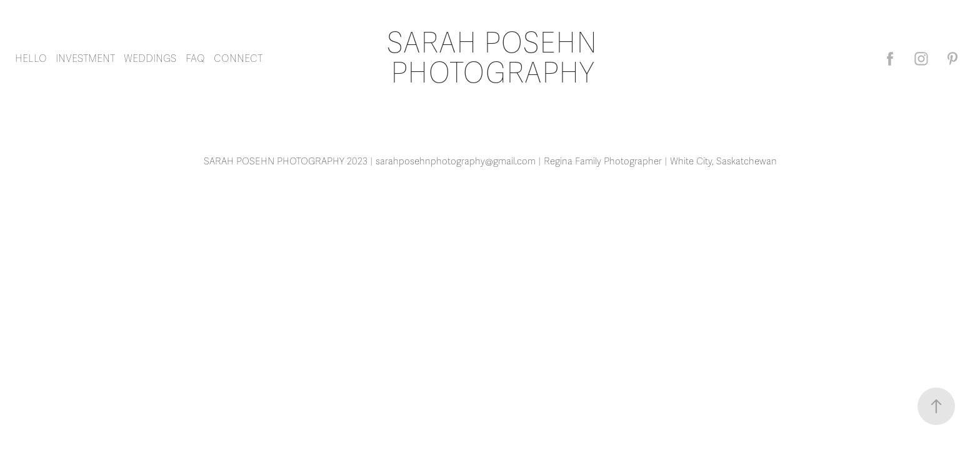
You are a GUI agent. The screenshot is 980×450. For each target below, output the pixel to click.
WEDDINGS (150, 59)
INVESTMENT (85, 59)
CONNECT (238, 59)
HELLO (31, 59)
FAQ (195, 59)
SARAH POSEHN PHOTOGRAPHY (496, 58)
